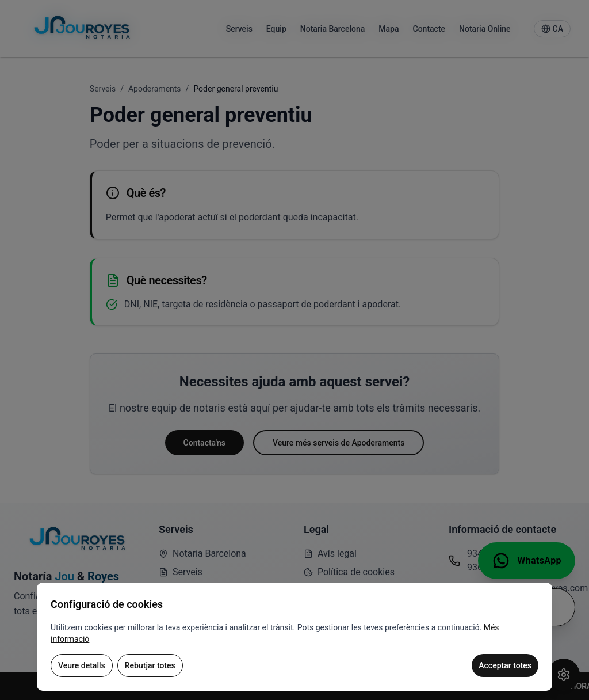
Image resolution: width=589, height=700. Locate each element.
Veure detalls (82, 665)
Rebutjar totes (150, 665)
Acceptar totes (505, 665)
